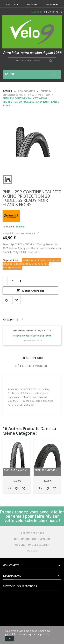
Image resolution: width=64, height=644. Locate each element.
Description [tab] (32, 358)
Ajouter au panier (30, 291)
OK (9, 639)
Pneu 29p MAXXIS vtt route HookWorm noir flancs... (47, 470)
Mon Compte (12, 4)
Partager (18, 320)
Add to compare (17, 300)
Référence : (9, 227)
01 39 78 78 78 (53, 12)
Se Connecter (52, 4)
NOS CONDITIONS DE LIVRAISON (32, 539)
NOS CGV (32, 551)
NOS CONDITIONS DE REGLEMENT (32, 545)
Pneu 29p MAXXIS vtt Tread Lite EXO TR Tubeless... (17, 470)
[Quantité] (13, 281)
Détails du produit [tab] (32, 366)
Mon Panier (32, 4)
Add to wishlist (7, 300)
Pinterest (23, 320)
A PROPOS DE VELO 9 (32, 533)
